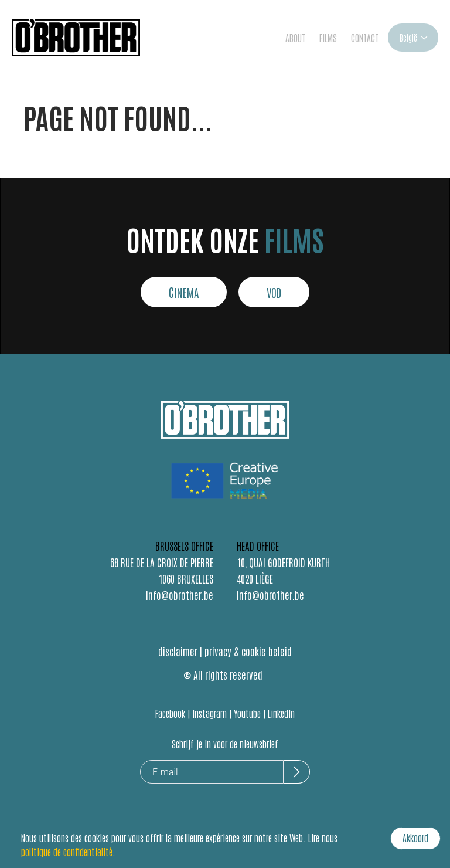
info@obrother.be (180, 595)
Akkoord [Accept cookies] (415, 838)
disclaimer (178, 651)
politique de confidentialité (67, 852)
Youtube (247, 713)
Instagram (209, 713)
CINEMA (184, 292)
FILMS (328, 38)
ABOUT (295, 38)
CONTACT (365, 38)
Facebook (170, 713)
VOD (274, 292)
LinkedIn (281, 713)
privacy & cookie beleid (248, 651)
